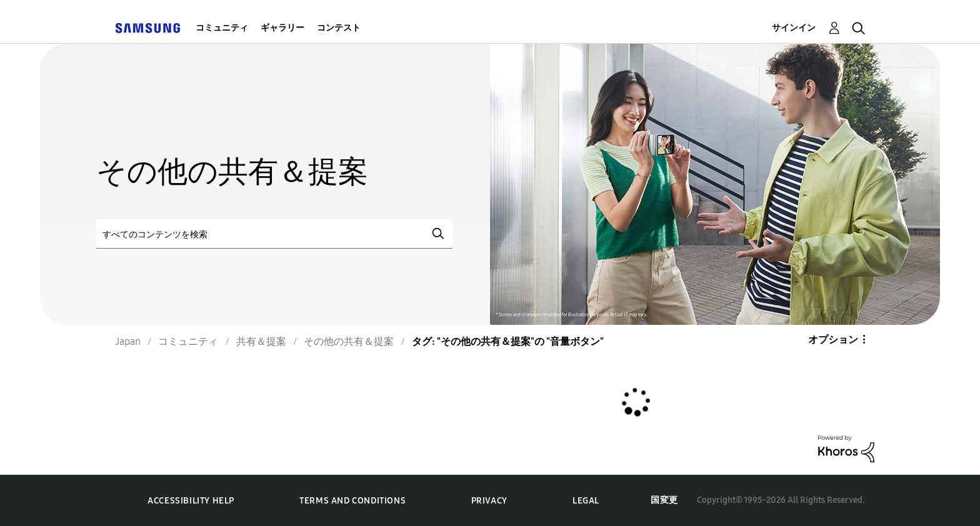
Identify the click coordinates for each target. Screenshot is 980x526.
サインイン (794, 28)
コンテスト (339, 28)
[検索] (274, 234)
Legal (586, 501)
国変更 (664, 500)
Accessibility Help (191, 501)
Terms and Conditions (352, 501)
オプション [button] (833, 340)
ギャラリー (282, 28)
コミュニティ (222, 28)
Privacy (489, 501)
